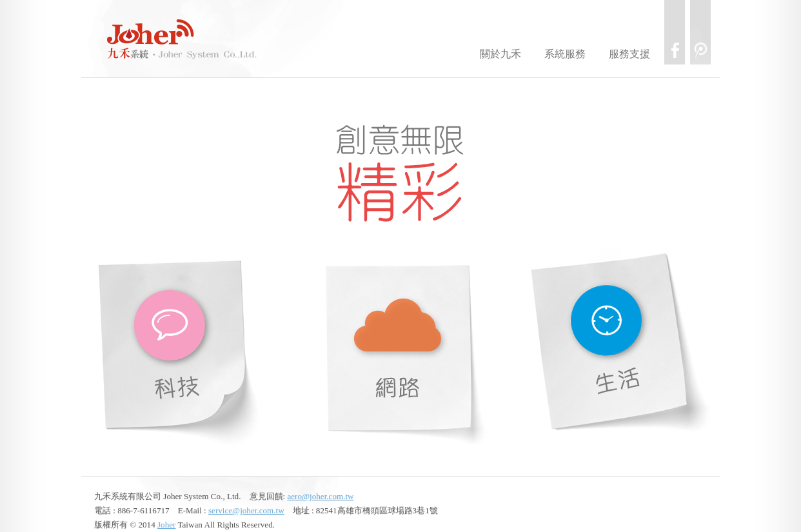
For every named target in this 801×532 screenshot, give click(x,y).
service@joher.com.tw (246, 510)
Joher (166, 525)
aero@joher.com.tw (320, 496)
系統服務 (565, 54)
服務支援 (629, 54)
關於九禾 (500, 54)
